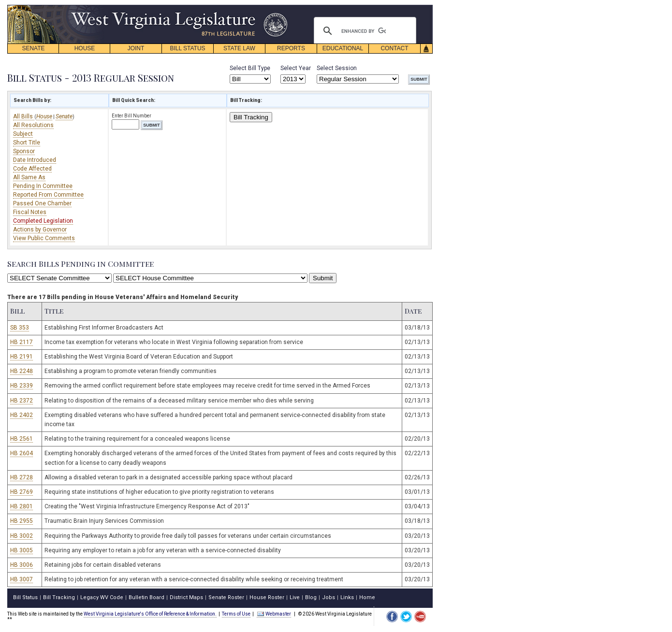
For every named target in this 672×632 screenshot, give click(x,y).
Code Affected (32, 169)
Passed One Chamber (42, 203)
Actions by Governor (40, 230)
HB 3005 (22, 550)
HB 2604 (22, 453)
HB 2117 (22, 342)
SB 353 (20, 328)
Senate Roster (226, 597)
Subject (23, 134)
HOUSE (85, 48)
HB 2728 (22, 477)
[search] (364, 31)
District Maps (186, 597)
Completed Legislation (43, 221)
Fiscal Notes (30, 212)
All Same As (29, 177)
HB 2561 (22, 439)
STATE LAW (239, 48)
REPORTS (291, 48)
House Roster (267, 597)
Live (295, 597)
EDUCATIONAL (343, 48)
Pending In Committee (43, 186)
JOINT (136, 48)
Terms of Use (236, 614)
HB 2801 (22, 506)
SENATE (33, 48)
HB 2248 (22, 371)
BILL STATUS (187, 48)
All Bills (24, 116)
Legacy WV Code (102, 597)
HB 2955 (22, 521)
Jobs (329, 597)
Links (347, 597)
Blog (311, 597)
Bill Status (25, 597)
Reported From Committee (48, 195)
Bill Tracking (251, 117)
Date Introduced (35, 160)
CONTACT (394, 48)
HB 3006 (22, 565)
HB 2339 (22, 386)
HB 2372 (22, 401)
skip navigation (280, 7)
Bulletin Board (146, 597)
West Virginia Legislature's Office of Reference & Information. (150, 614)
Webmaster (274, 614)
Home (367, 597)
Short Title (27, 143)
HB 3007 (22, 579)
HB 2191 (22, 357)
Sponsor (24, 151)
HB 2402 (22, 415)
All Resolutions (33, 125)
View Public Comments (44, 238)
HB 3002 (22, 536)
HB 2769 (22, 492)
